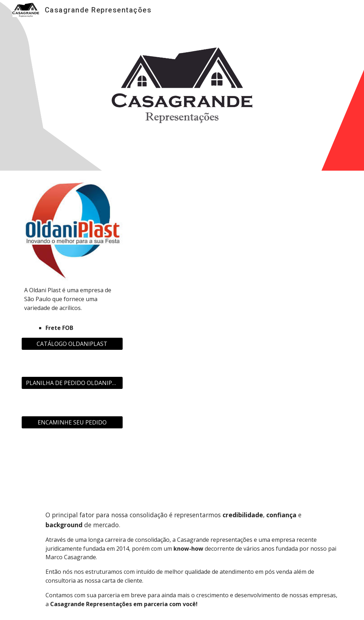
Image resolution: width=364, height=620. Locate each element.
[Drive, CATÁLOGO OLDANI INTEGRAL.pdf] (237, 329)
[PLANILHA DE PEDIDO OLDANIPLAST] (72, 383)
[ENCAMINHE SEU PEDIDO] (72, 422)
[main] (72, 309)
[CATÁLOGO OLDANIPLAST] (72, 344)
